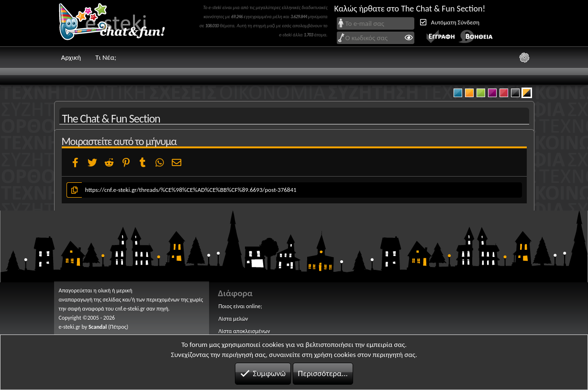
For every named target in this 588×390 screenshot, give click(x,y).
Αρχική (71, 57)
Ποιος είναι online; (240, 306)
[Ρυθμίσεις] (524, 57)
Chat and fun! (119, 23)
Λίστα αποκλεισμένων (244, 331)
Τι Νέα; (106, 57)
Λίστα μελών (233, 319)
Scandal (98, 327)
